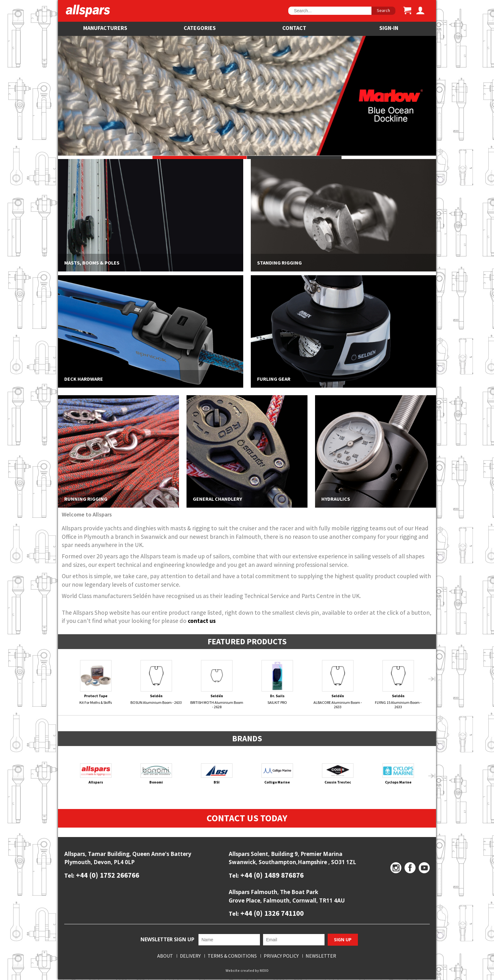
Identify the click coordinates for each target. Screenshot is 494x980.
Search (383, 10)
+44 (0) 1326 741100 (271, 913)
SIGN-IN (389, 28)
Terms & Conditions (232, 956)
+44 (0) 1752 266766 (107, 875)
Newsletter (321, 956)
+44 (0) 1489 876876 (271, 875)
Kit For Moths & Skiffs (96, 682)
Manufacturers (105, 28)
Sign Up (343, 940)
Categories (200, 28)
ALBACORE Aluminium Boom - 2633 (338, 684)
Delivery (190, 956)
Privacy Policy (281, 956)
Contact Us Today (247, 818)
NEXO (264, 971)
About (165, 956)
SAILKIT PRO (277, 682)
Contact (294, 28)
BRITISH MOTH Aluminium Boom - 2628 (217, 684)
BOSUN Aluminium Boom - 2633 (156, 682)
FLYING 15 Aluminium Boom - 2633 (398, 684)
